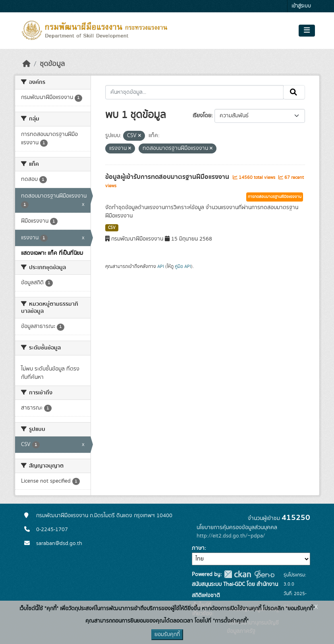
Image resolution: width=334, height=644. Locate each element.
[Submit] (294, 92)
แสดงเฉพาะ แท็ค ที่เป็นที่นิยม (52, 253)
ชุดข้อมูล (52, 64)
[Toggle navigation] (307, 31)
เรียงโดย (202, 116)
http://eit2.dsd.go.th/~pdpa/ (231, 536)
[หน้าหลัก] (27, 64)
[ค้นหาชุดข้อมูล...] (194, 92)
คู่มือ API (183, 266)
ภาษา (198, 548)
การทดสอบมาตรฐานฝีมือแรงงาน (275, 197)
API (161, 266)
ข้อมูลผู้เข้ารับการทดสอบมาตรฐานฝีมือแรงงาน (168, 177)
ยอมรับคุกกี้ (167, 634)
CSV (112, 228)
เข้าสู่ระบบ (301, 6)
